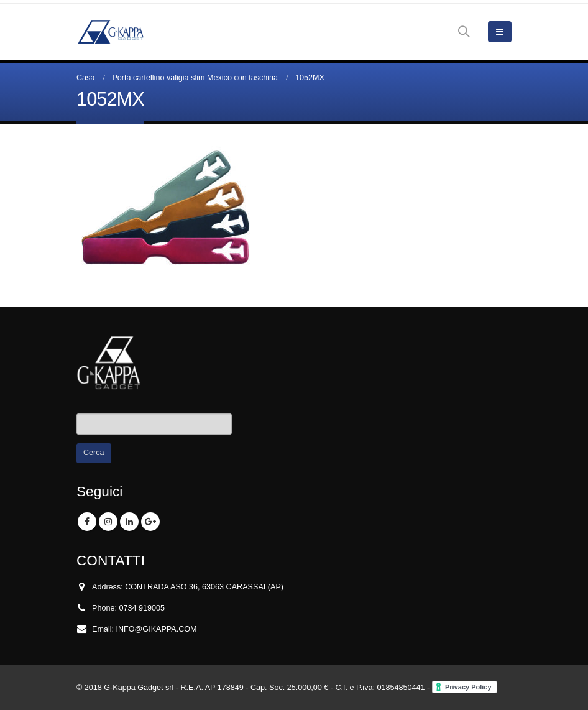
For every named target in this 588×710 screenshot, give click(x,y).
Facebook (87, 522)
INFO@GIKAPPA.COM (157, 629)
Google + (150, 522)
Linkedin (129, 522)
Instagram (108, 522)
